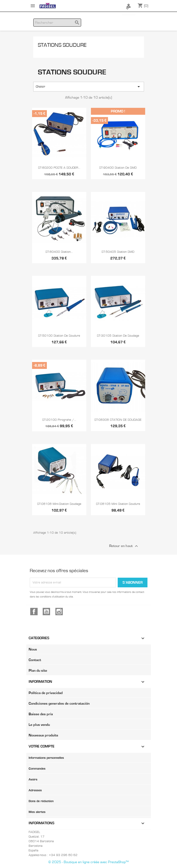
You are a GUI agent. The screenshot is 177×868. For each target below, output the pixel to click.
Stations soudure (62, 45)
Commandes (37, 769)
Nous (33, 649)
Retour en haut (124, 546)
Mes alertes (37, 812)
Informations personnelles (46, 758)
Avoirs (33, 780)
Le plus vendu (39, 725)
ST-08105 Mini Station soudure (118, 504)
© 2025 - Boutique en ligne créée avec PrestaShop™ (88, 862)
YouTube (46, 612)
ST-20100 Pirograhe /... (59, 420)
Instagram (59, 612)
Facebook (34, 612)
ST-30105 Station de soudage (118, 336)
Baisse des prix (41, 714)
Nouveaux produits (43, 735)
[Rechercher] (57, 23)
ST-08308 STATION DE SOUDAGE (118, 420)
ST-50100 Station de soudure (59, 336)
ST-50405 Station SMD (118, 252)
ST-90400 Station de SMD (118, 168)
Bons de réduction (41, 801)
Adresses (35, 790)
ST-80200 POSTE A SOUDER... (59, 168)
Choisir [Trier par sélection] (89, 87)
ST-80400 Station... (59, 252)
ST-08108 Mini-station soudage (59, 504)
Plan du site (38, 671)
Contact (35, 660)
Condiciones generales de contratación (59, 703)
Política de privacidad (46, 693)
